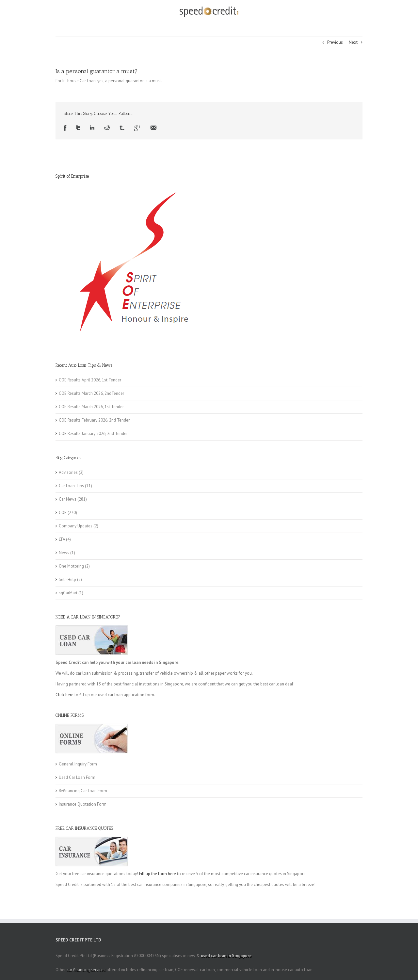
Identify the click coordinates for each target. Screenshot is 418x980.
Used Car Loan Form (77, 777)
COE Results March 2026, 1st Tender (91, 407)
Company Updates (76, 526)
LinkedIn (92, 128)
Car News (68, 499)
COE (63, 513)
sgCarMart (68, 593)
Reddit (107, 128)
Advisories (68, 472)
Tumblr (122, 128)
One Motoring (71, 566)
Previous (335, 42)
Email (153, 128)
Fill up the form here (158, 874)
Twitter (78, 128)
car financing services (86, 970)
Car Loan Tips (71, 486)
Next (353, 42)
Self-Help (67, 579)
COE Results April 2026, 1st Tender (90, 380)
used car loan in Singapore (226, 956)
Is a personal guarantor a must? (97, 71)
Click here (64, 695)
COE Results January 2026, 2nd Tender (93, 434)
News (64, 553)
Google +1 (137, 128)
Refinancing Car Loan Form (83, 791)
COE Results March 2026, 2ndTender (91, 393)
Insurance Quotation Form (83, 804)
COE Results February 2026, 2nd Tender (94, 420)
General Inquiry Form (78, 764)
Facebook (65, 128)
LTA (62, 539)
